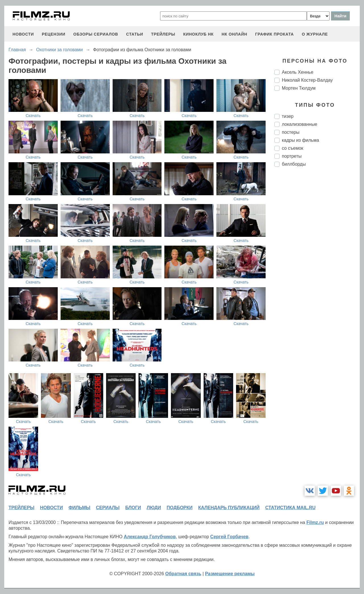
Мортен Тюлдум (299, 88)
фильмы (79, 508)
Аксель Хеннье (298, 72)
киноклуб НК (198, 34)
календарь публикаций (229, 508)
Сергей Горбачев (229, 537)
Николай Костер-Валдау (307, 80)
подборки (180, 508)
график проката (274, 34)
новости (23, 34)
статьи (135, 34)
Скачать (33, 116)
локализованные (299, 124)
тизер (288, 116)
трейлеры (163, 34)
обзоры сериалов (96, 34)
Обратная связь (183, 574)
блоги (133, 508)
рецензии (54, 34)
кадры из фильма (300, 140)
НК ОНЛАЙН (234, 34)
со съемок (292, 148)
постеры (291, 132)
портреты (292, 156)
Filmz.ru (315, 522)
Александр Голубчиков (150, 537)
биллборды (294, 164)
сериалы (108, 508)
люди (154, 508)
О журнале (315, 34)
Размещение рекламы (230, 574)
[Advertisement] (317, 266)
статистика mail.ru (290, 508)
